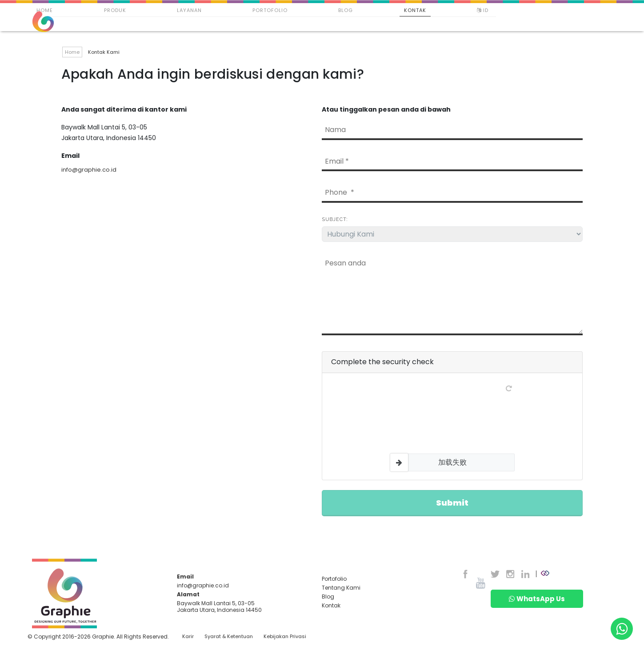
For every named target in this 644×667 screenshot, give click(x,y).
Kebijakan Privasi (285, 637)
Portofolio (270, 10)
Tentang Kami (341, 588)
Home (45, 10)
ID (484, 10)
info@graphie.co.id (89, 170)
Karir (188, 637)
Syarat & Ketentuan (229, 637)
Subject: (335, 219)
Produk (115, 10)
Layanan (189, 10)
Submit (452, 503)
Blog (346, 10)
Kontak (415, 10)
